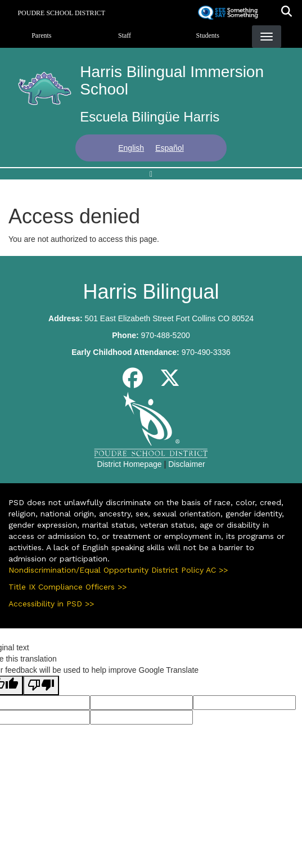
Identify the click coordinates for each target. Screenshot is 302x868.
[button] (287, 13)
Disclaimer (186, 464)
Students (208, 35)
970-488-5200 (166, 335)
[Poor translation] (41, 685)
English (131, 148)
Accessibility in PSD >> (51, 604)
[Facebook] (133, 383)
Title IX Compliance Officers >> (67, 587)
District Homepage (129, 464)
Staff (125, 35)
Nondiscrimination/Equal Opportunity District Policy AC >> (118, 570)
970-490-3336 (206, 352)
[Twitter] (170, 383)
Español (170, 148)
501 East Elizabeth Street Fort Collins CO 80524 (169, 318)
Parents (41, 35)
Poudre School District (61, 13)
